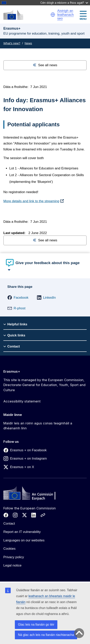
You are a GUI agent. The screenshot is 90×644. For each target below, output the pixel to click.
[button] (53, 15)
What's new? (12, 43)
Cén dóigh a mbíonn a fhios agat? (64, 3)
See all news (45, 65)
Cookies (9, 549)
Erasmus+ (12, 371)
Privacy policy (14, 557)
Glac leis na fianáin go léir (36, 625)
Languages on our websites (24, 540)
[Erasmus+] (13, 15)
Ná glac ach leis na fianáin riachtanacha (46, 635)
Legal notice (12, 565)
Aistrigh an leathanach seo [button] (65, 15)
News (28, 43)
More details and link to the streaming (31, 201)
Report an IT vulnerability (22, 532)
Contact (9, 524)
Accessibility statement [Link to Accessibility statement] (22, 401)
